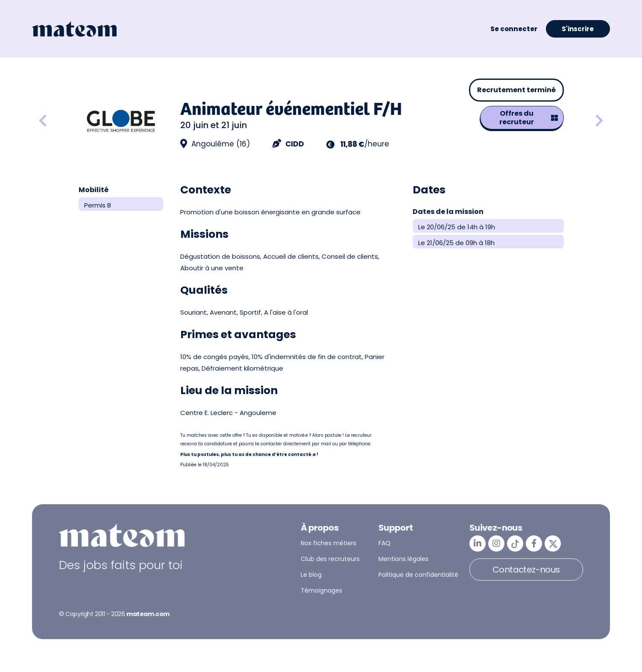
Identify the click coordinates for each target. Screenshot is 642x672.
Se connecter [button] (514, 29)
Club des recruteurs (330, 559)
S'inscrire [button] (578, 29)
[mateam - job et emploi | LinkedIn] (478, 543)
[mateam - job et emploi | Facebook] (534, 543)
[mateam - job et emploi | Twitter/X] (553, 543)
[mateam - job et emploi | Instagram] (496, 543)
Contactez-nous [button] (526, 570)
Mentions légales (403, 559)
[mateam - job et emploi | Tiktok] (515, 543)
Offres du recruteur (529, 118)
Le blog (311, 575)
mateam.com (148, 614)
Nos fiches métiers (328, 543)
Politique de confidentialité (418, 575)
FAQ (384, 543)
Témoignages (321, 590)
